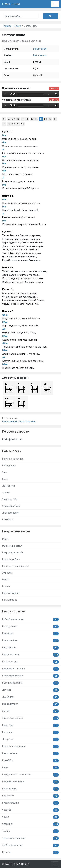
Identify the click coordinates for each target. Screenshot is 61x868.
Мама (5, 539)
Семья (30, 817)
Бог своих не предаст (13, 459)
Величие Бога (30, 648)
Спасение (31, 421)
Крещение (30, 732)
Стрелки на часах (11, 506)
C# (32, 119)
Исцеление (30, 725)
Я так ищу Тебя (10, 499)
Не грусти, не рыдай (12, 553)
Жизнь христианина (30, 718)
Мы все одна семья (12, 546)
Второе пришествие (30, 676)
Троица (30, 831)
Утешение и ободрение (30, 838)
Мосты (6, 580)
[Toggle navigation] (55, 4)
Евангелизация (30, 704)
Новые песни (12, 451)
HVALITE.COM (11, 4)
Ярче (5, 479)
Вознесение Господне (30, 669)
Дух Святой (30, 697)
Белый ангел (40, 49)
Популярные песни (16, 531)
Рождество (30, 796)
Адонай (6, 493)
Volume (56, 94)
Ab (4, 119)
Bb (18, 119)
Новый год (8, 519)
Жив (4, 472)
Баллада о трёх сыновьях (15, 566)
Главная (7, 26)
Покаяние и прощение (30, 782)
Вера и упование (30, 655)
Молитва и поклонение (30, 747)
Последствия (9, 466)
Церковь (30, 852)
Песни (18, 26)
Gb (13, 124)
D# (46, 119)
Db (36, 119)
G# (23, 124)
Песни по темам (14, 611)
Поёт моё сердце (11, 593)
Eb (50, 119)
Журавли (7, 573)
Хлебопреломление (30, 845)
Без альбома (40, 55)
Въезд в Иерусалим (30, 683)
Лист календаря (11, 513)
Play (5, 94)
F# (9, 124)
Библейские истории (30, 619)
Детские (30, 690)
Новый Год (30, 761)
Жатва (30, 711)
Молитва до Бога (11, 559)
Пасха (22, 421)
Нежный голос (10, 600)
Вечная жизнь (30, 662)
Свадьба (30, 810)
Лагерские (30, 739)
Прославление (30, 789)
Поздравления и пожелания (30, 775)
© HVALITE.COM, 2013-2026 (16, 864)
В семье (6, 586)
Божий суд (30, 634)
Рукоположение (30, 803)
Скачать (54, 88)
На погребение (30, 754)
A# (13, 119)
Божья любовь (10, 421)
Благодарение (30, 627)
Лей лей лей (8, 486)
